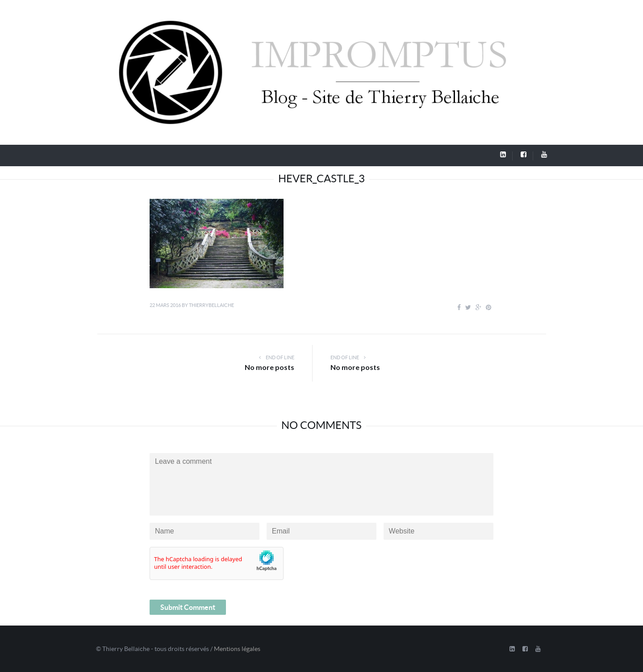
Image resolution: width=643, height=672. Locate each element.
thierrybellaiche (211, 305)
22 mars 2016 (165, 305)
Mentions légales (237, 649)
